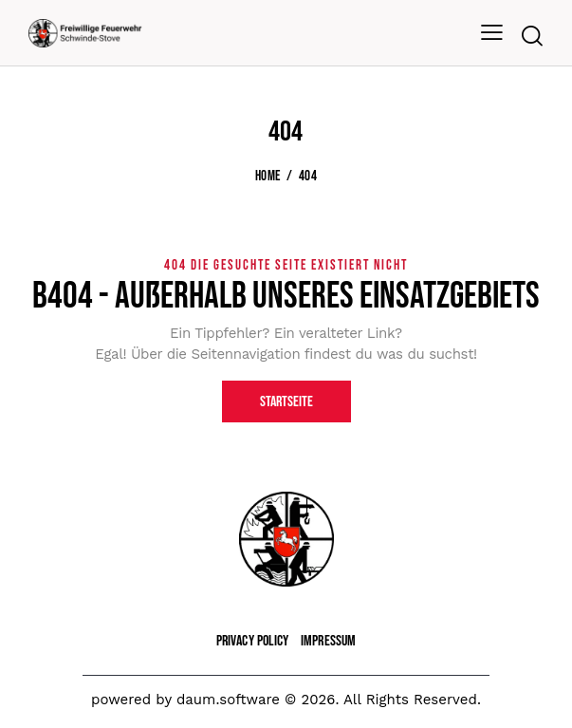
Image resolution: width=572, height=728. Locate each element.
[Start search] (532, 36)
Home (268, 177)
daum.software (228, 700)
